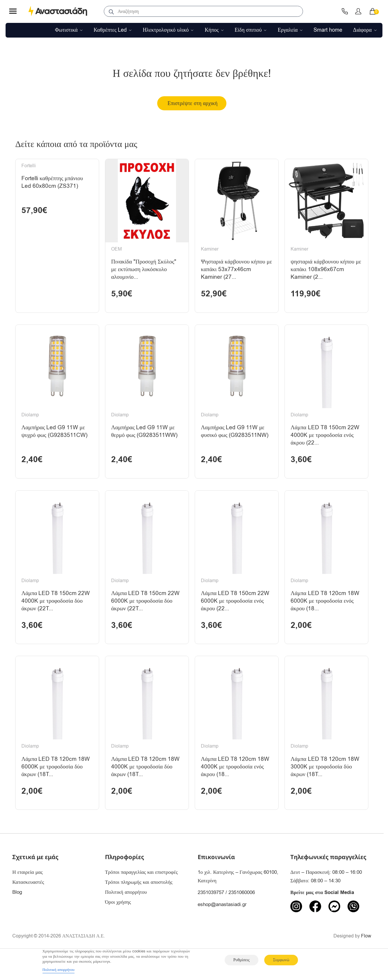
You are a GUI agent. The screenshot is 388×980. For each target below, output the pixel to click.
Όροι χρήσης (118, 924)
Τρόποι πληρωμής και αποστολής (139, 904)
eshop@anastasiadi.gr (222, 926)
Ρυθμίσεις (242, 960)
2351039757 (211, 914)
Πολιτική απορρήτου (126, 914)
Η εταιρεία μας (28, 894)
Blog (17, 914)
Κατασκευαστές (28, 904)
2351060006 (242, 914)
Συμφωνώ (281, 960)
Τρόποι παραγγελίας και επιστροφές (141, 894)
